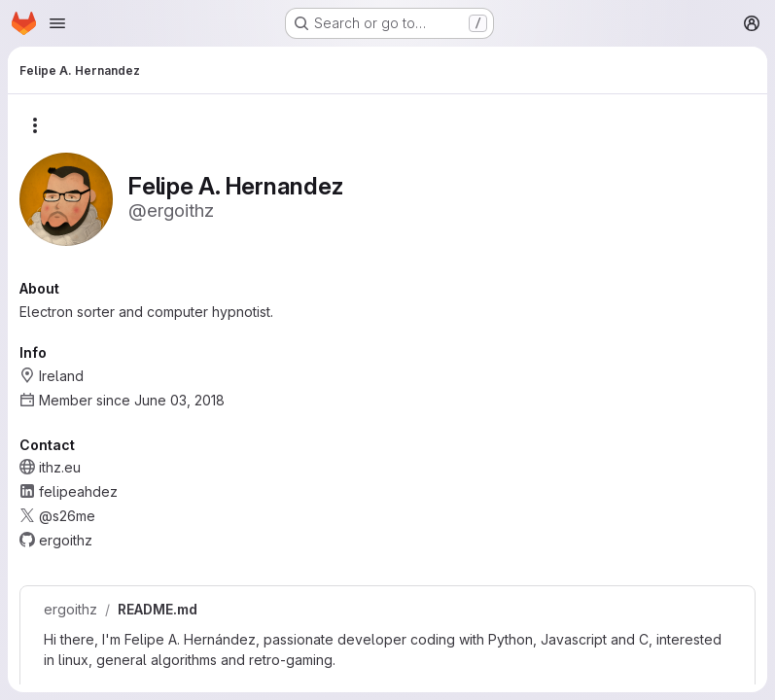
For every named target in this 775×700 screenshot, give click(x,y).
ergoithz (70, 610)
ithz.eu (60, 467)
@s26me (67, 516)
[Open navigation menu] (57, 23)
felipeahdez (78, 491)
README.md (158, 610)
